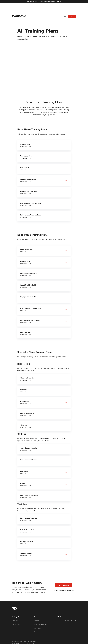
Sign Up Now (64, 576)
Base (42, 100)
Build (46, 100)
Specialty (55, 100)
